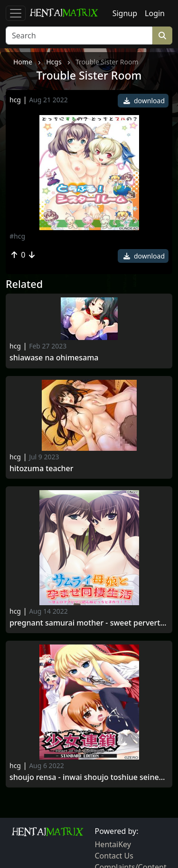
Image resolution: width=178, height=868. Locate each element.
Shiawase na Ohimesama (54, 358)
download (144, 101)
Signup (125, 13)
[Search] (79, 36)
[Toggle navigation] (16, 13)
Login (155, 13)
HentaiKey (113, 844)
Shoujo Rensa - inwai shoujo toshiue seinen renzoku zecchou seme (89, 777)
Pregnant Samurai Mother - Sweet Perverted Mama (89, 623)
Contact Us (114, 856)
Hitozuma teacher (42, 469)
